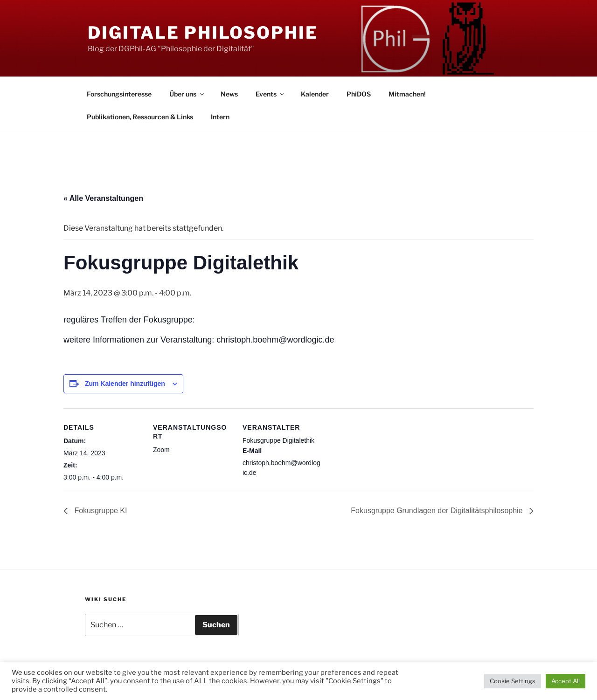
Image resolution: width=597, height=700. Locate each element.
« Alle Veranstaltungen (103, 198)
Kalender (315, 94)
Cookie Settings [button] (513, 681)
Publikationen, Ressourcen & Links (140, 117)
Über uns (187, 94)
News (229, 94)
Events (271, 94)
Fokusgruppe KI (100, 511)
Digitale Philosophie (203, 33)
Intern (220, 117)
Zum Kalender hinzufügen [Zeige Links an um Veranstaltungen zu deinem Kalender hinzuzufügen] (125, 384)
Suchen (216, 625)
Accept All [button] (566, 681)
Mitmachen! (407, 94)
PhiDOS (359, 94)
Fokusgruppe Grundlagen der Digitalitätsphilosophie (438, 511)
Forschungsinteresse (119, 94)
